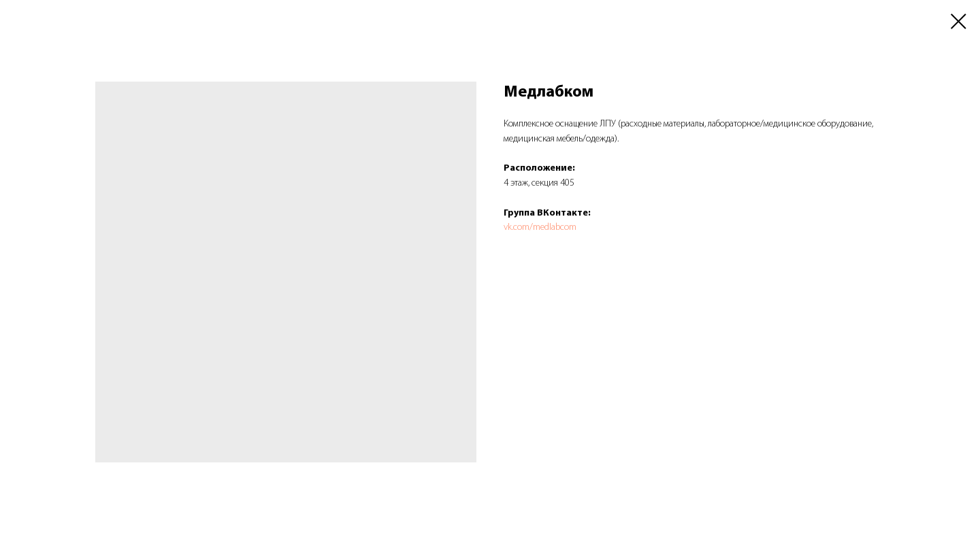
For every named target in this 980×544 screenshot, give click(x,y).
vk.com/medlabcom (540, 227)
